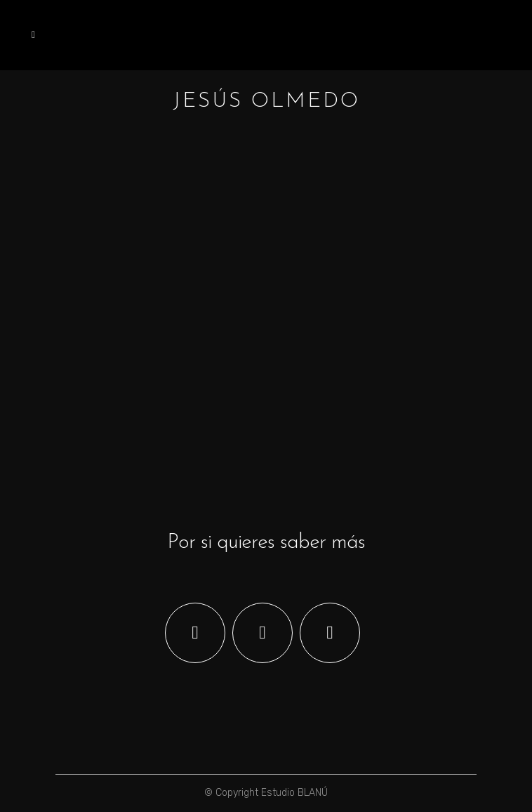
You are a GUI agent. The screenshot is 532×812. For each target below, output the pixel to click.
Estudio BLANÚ (294, 793)
